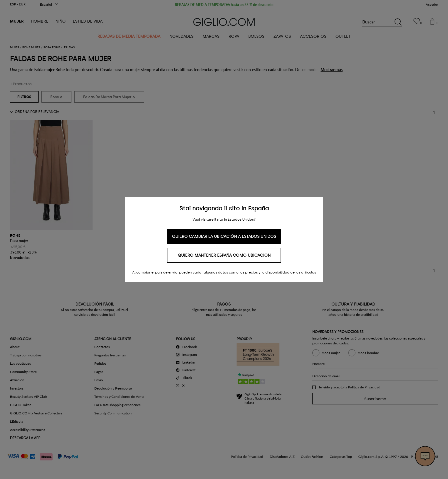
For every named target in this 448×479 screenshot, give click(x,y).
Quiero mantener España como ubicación (224, 255)
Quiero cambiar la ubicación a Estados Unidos (224, 236)
